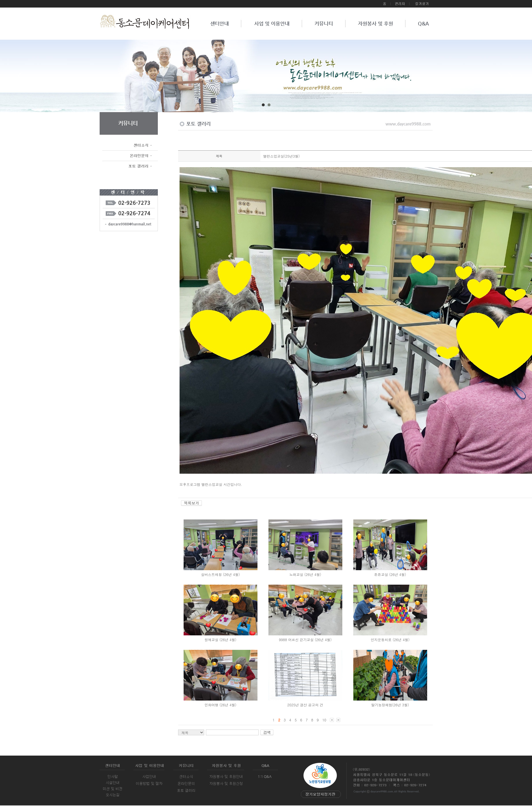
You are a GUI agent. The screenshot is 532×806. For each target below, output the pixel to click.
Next (510, 78)
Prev (22, 78)
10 (324, 720)
